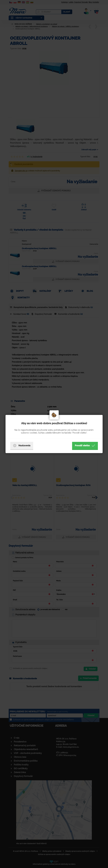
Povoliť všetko (85, 446)
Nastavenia (22, 446)
